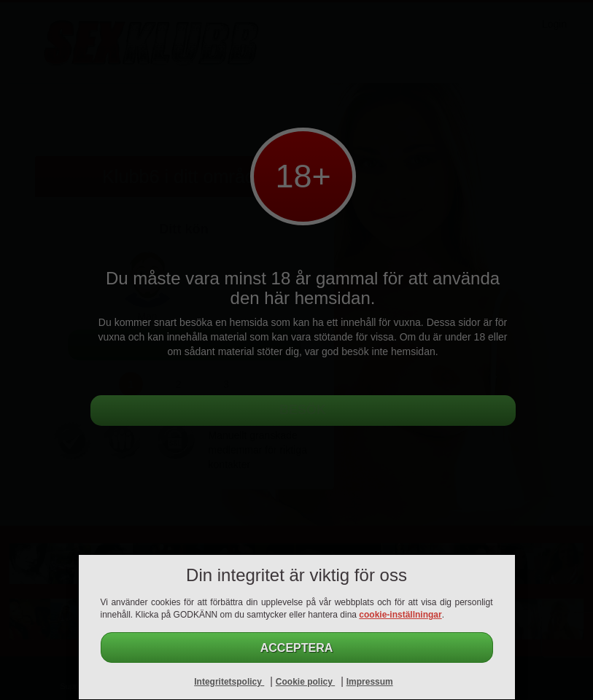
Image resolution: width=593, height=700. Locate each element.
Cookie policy (305, 682)
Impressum (370, 682)
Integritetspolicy (229, 682)
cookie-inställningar (400, 615)
